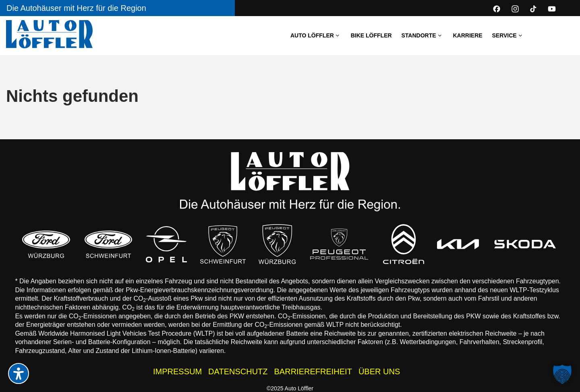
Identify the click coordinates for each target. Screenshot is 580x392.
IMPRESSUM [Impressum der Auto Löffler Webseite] (177, 371)
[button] (562, 374)
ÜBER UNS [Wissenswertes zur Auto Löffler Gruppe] (379, 371)
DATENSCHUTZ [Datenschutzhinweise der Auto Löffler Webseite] (238, 371)
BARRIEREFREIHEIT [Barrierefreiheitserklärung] (313, 371)
